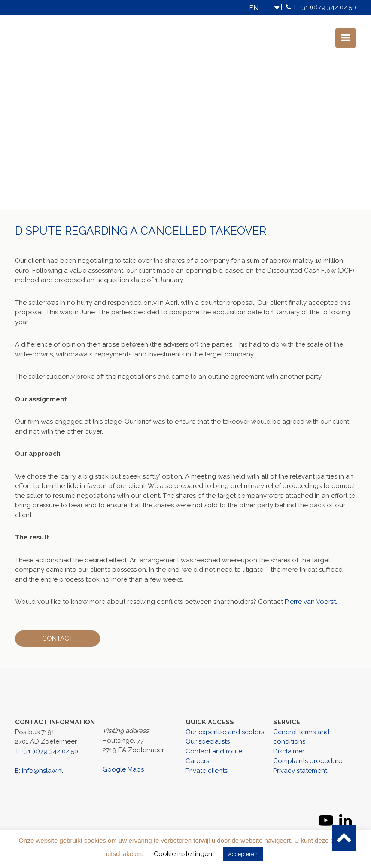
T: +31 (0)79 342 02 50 (324, 7)
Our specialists (208, 741)
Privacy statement (300, 771)
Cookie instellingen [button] (183, 854)
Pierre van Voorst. (311, 602)
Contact (58, 639)
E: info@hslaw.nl (39, 771)
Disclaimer (289, 751)
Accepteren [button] (243, 854)
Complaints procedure (308, 761)
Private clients (207, 771)
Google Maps (123, 769)
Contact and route (214, 751)
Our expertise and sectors (225, 732)
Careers (197, 761)
